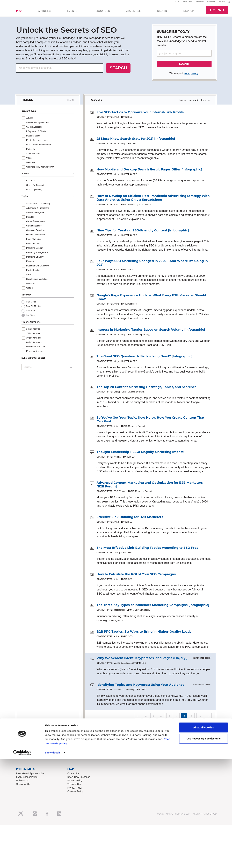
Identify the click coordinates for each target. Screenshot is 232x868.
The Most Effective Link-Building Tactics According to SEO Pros (147, 552)
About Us (21, 754)
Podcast (211, 4)
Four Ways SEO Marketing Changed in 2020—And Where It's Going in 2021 (152, 267)
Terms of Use (74, 788)
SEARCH (118, 72)
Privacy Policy (75, 791)
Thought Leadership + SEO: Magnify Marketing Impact (140, 456)
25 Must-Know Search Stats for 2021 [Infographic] (136, 143)
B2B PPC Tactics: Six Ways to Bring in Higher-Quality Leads (144, 635)
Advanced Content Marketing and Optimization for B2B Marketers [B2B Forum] (150, 488)
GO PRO (217, 12)
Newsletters (22, 761)
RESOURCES (102, 13)
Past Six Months (34, 310)
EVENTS (72, 13)
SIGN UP (189, 13)
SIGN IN (162, 13)
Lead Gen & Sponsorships (30, 777)
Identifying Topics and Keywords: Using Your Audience (140, 688)
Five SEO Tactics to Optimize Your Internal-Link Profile (140, 116)
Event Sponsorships (27, 781)
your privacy (191, 77)
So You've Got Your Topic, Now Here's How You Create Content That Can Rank (150, 423)
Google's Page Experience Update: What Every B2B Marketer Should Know (151, 301)
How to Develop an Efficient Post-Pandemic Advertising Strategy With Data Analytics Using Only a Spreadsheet (153, 202)
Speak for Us (23, 788)
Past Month (31, 306)
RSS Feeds (22, 758)
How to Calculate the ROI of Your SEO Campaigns (136, 578)
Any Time (30, 319)
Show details (53, 861)
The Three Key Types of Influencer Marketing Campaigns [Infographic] (153, 609)
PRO (19, 13)
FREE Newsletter (184, 4)
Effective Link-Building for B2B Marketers (130, 521)
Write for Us (23, 784)
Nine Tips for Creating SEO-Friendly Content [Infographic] (143, 234)
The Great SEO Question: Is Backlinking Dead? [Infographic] (144, 360)
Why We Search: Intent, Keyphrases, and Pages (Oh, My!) (142, 662)
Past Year (30, 315)
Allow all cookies (204, 836)
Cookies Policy (75, 795)
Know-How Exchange (79, 781)
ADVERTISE (133, 13)
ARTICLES (44, 13)
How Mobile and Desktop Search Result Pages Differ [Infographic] (149, 173)
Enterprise (200, 4)
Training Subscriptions (79, 754)
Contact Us (73, 777)
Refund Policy (75, 784)
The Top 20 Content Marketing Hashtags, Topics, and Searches (146, 391)
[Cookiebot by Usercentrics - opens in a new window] (22, 861)
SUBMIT (184, 68)
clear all (70, 104)
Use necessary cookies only (204, 847)
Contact (221, 4)
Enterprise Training (77, 758)
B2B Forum (73, 761)
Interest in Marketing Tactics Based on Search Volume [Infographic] (151, 334)
